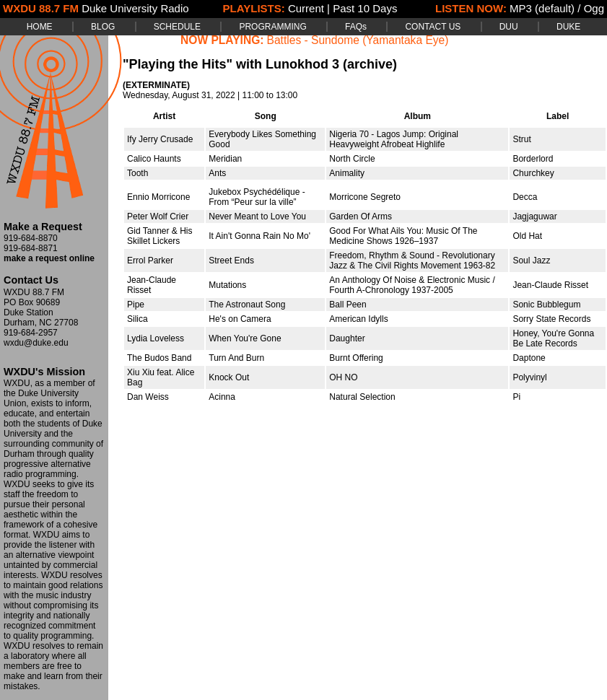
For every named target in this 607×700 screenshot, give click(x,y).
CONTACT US (433, 27)
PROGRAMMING (272, 27)
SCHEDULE (177, 27)
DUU (509, 27)
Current (306, 8)
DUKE (568, 27)
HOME (40, 27)
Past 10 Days (365, 8)
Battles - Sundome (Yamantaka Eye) (358, 40)
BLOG (103, 27)
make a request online (49, 258)
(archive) (370, 64)
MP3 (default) (542, 8)
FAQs (356, 27)
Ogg (594, 8)
